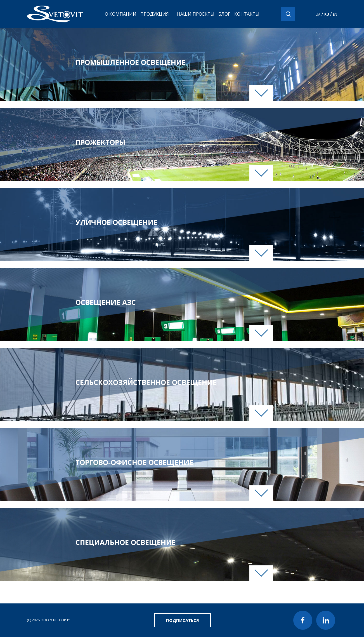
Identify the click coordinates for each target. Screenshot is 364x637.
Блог (224, 14)
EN (335, 14)
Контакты (247, 14)
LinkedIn (326, 620)
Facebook (303, 620)
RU (327, 14)
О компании (121, 14)
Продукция (155, 14)
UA (318, 14)
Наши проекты (196, 14)
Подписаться (183, 620)
